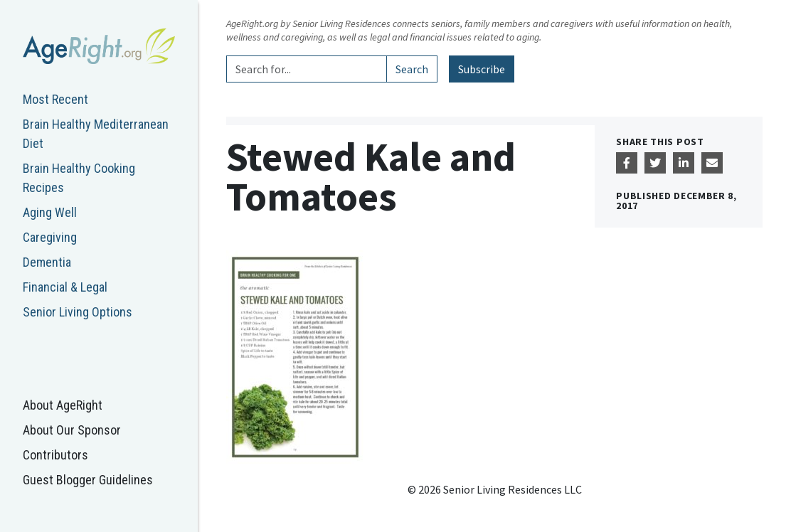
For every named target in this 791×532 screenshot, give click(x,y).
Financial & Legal (65, 287)
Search (412, 69)
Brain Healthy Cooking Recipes (79, 178)
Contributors (55, 455)
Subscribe (482, 69)
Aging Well (50, 212)
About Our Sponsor (72, 430)
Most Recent (55, 99)
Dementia (47, 262)
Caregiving (50, 237)
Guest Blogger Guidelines (88, 480)
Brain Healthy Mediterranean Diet (96, 134)
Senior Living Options (78, 312)
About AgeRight (63, 405)
